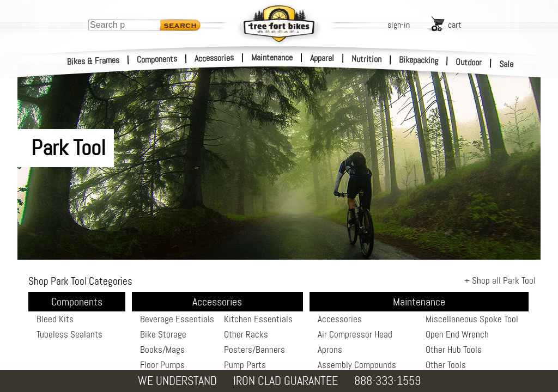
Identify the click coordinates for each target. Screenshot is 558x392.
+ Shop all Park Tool (500, 280)
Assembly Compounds (357, 365)
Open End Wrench (457, 334)
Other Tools (446, 365)
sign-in (399, 25)
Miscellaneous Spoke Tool (472, 319)
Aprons (330, 350)
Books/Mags (162, 350)
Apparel (322, 58)
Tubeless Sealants (69, 334)
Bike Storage (163, 334)
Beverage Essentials (177, 319)
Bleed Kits (55, 319)
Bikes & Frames (93, 61)
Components (157, 59)
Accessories (214, 58)
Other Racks (246, 334)
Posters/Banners (254, 350)
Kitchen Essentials (258, 319)
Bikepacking (419, 60)
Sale (507, 64)
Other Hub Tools (454, 350)
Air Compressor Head (355, 334)
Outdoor (469, 62)
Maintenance (272, 57)
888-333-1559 (387, 381)
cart (455, 25)
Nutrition (366, 59)
